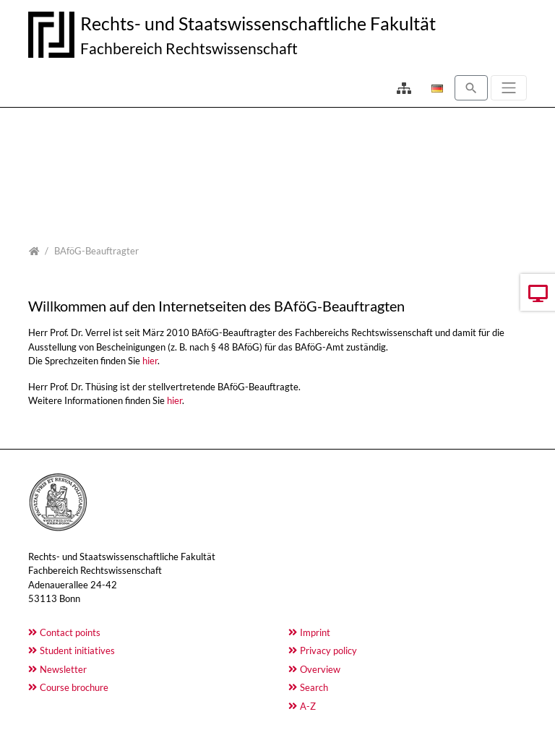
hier (150, 361)
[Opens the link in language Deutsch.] (436, 88)
